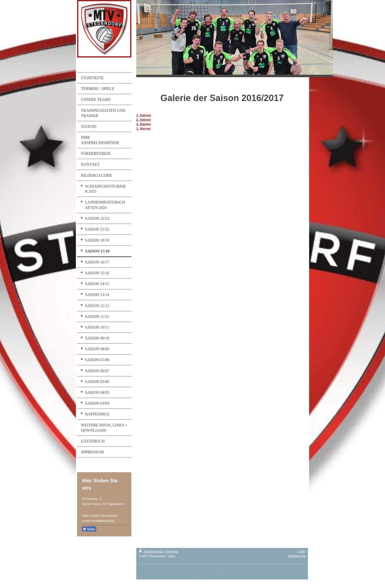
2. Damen (144, 120)
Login (301, 551)
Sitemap (172, 551)
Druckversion (151, 551)
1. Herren (144, 128)
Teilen (89, 529)
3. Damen (144, 124)
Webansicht (297, 556)
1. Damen (144, 115)
